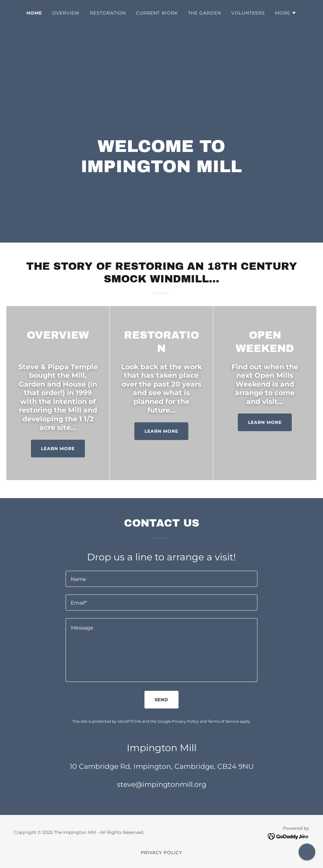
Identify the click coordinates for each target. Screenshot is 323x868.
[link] (288, 836)
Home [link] (34, 13)
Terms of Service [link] (223, 721)
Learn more (58, 449)
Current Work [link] (157, 13)
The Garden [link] (205, 13)
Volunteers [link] (248, 13)
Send (162, 700)
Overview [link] (66, 13)
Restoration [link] (108, 13)
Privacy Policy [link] (185, 721)
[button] (286, 13)
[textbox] (161, 579)
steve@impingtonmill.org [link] (162, 784)
